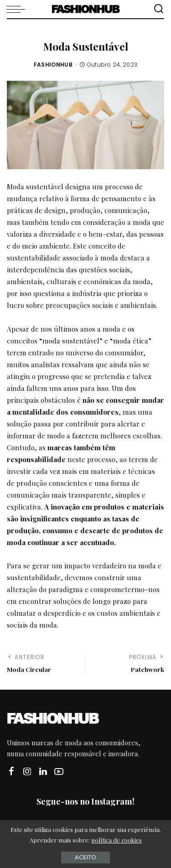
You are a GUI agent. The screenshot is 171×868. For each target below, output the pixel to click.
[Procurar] (159, 9)
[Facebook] (11, 772)
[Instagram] (27, 772)
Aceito (85, 857)
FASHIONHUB (53, 65)
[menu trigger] (18, 9)
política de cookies (117, 840)
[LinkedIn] (43, 772)
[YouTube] (59, 772)
